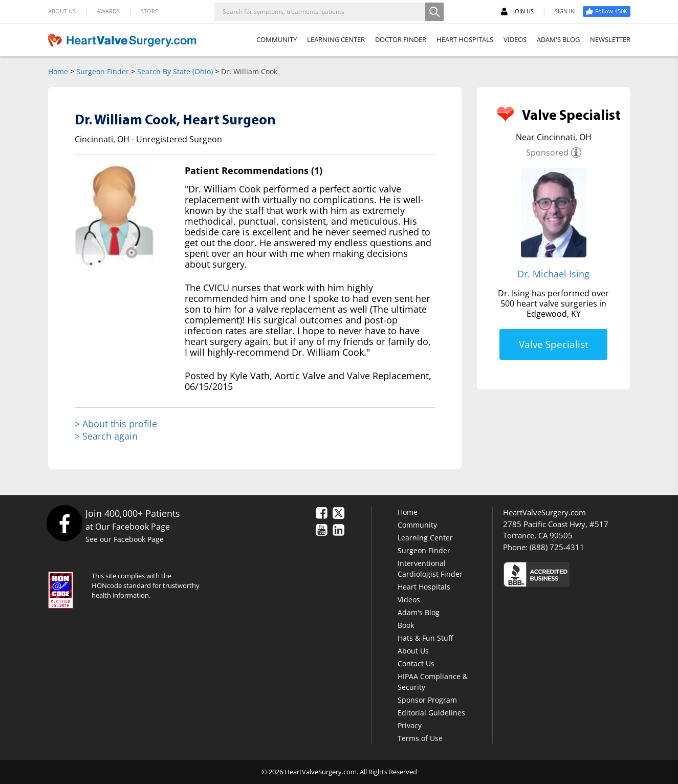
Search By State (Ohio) (175, 71)
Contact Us (416, 663)
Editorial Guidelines (431, 713)
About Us (413, 651)
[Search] (434, 12)
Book (406, 625)
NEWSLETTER (610, 39)
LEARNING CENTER (336, 39)
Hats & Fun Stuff (425, 638)
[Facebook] (64, 523)
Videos (409, 600)
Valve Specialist (554, 344)
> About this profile (116, 424)
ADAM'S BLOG (558, 39)
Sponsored (547, 153)
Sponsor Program (427, 700)
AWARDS (108, 11)
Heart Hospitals (424, 587)
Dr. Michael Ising (553, 274)
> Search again (106, 436)
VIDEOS (515, 39)
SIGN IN (565, 11)
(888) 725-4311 (557, 547)
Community (417, 525)
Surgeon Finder (103, 71)
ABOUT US (62, 11)
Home (58, 71)
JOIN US (517, 11)
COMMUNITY (277, 39)
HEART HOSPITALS (465, 39)
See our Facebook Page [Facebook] (125, 539)
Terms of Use (420, 738)
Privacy (410, 725)
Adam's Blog (419, 612)
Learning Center (425, 538)
